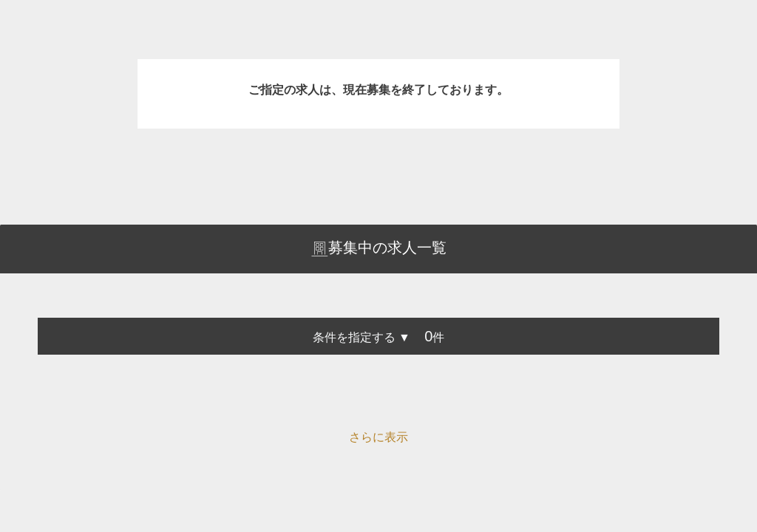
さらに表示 (378, 437)
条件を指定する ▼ (361, 337)
